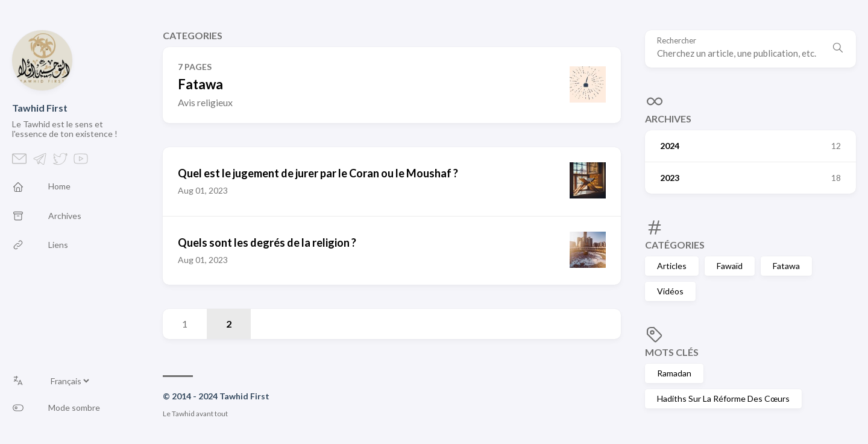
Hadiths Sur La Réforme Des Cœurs (723, 398)
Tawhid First (40, 108)
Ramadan (674, 373)
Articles (672, 266)
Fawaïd (730, 266)
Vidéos (670, 291)
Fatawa (786, 266)
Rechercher (677, 41)
